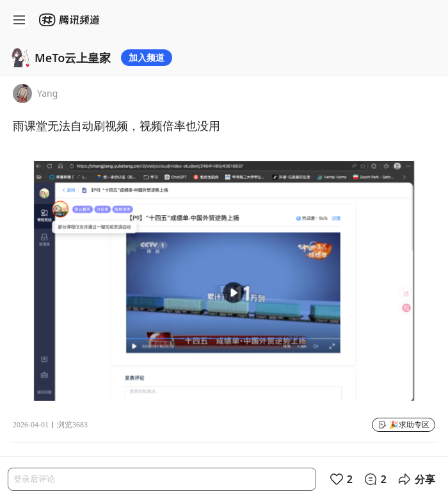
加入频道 (147, 57)
